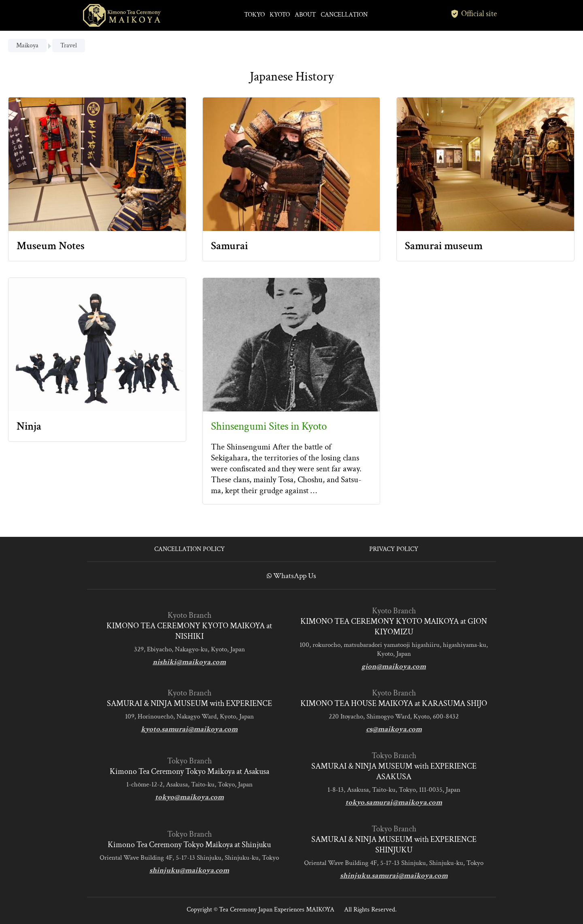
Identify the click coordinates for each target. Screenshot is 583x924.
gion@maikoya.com (394, 667)
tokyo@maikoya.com (189, 797)
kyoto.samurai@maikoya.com (189, 729)
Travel (69, 46)
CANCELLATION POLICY (189, 549)
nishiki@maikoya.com (189, 662)
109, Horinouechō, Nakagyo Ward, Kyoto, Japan (189, 716)
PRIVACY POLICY (394, 549)
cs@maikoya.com (394, 729)
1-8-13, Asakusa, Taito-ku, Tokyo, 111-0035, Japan (394, 790)
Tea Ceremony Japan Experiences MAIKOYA (277, 910)
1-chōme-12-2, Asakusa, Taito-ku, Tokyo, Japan (189, 784)
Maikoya (27, 46)
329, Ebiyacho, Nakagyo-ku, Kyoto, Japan (189, 649)
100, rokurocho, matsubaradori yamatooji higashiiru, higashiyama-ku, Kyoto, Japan (394, 649)
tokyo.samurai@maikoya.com (394, 802)
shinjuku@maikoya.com (189, 870)
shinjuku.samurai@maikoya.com (394, 876)
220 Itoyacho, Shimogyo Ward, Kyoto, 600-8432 (394, 716)
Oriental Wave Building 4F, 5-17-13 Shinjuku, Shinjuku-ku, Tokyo (189, 858)
